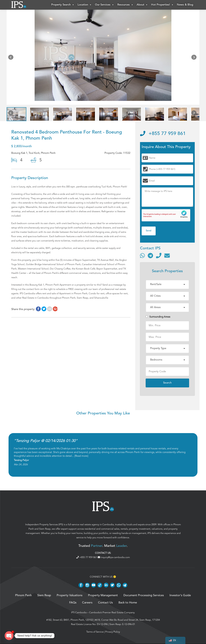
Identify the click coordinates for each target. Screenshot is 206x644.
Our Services (105, 5)
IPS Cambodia (79, 612)
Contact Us (105, 603)
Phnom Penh (23, 595)
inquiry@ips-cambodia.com (114, 557)
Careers (87, 603)
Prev (11, 58)
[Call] (159, 255)
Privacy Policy (113, 632)
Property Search (63, 5)
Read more (81, 456)
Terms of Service (95, 632)
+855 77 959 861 (163, 134)
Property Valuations (70, 595)
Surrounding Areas (158, 317)
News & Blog (185, 5)
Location (85, 5)
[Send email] (167, 255)
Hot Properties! (162, 5)
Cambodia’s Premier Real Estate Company (112, 612)
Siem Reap (45, 529)
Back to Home (128, 603)
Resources (125, 5)
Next (195, 58)
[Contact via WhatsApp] (142, 255)
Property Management (103, 595)
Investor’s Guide (180, 595)
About (142, 5)
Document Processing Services (144, 595)
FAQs (73, 603)
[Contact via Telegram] (150, 255)
